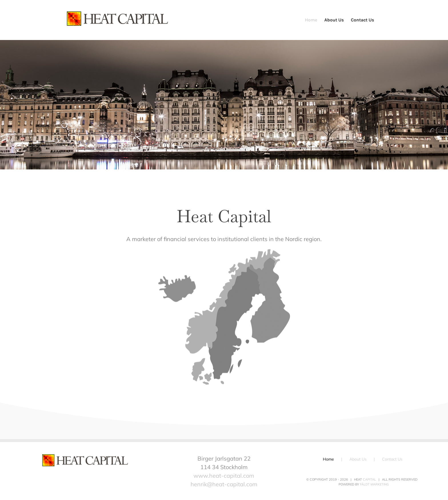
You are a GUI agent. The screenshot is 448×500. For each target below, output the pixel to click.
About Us (358, 459)
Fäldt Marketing (374, 484)
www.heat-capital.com (224, 476)
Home (328, 459)
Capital (369, 479)
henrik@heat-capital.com (224, 484)
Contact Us (392, 459)
